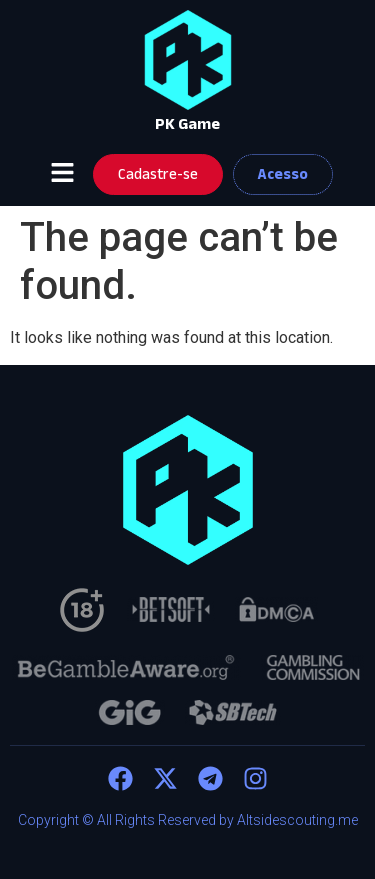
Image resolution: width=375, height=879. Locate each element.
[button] (63, 174)
